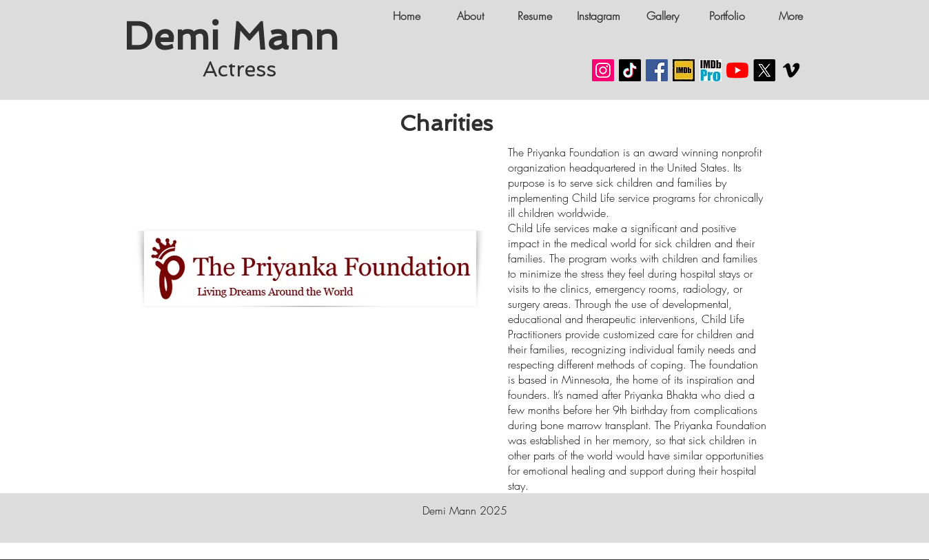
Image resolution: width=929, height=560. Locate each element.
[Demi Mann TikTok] (630, 70)
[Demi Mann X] (764, 70)
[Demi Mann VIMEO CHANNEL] (791, 70)
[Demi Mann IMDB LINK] (684, 70)
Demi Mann (236, 36)
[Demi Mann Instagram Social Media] (603, 70)
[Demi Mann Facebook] (657, 70)
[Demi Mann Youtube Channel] (737, 70)
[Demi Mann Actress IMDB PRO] (711, 70)
